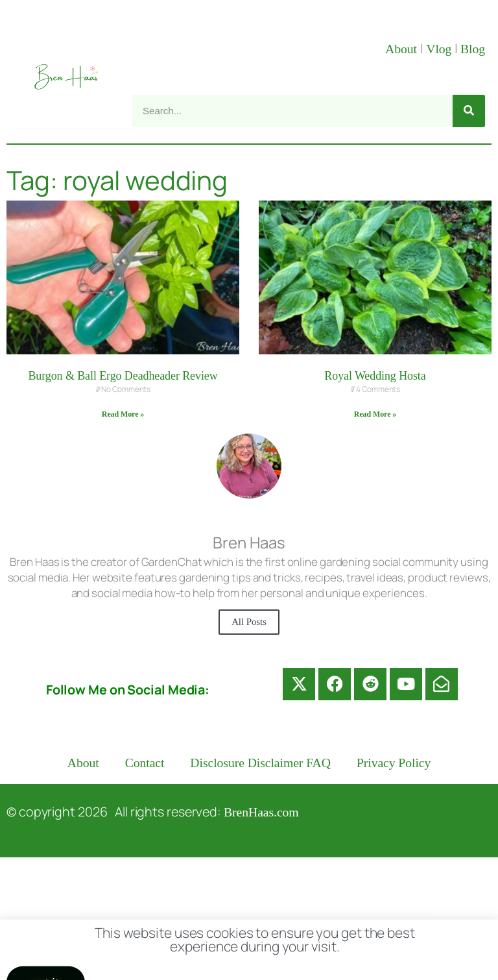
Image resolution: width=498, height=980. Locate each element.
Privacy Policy (394, 763)
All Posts (249, 622)
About (403, 49)
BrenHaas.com (261, 812)
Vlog (440, 49)
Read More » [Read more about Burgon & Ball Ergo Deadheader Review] (123, 414)
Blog (473, 49)
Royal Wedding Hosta (375, 376)
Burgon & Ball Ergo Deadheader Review (123, 376)
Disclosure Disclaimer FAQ (260, 763)
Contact (145, 763)
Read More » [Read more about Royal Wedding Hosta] (375, 414)
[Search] (469, 111)
